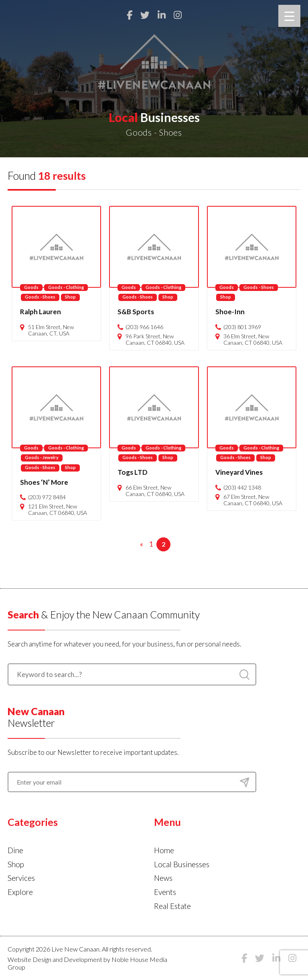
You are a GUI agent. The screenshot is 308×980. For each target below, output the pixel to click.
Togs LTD (133, 472)
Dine (15, 850)
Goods (31, 287)
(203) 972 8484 (47, 497)
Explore (20, 892)
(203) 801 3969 (242, 327)
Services (21, 878)
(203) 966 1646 (144, 327)
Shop (70, 297)
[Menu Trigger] (289, 16)
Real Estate (172, 906)
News (163, 878)
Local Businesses (182, 864)
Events (165, 892)
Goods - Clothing (66, 287)
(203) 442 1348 (242, 488)
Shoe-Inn (230, 312)
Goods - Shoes (40, 297)
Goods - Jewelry (42, 457)
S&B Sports (136, 312)
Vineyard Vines (239, 472)
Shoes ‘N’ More (44, 482)
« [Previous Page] (142, 544)
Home (164, 850)
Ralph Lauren (41, 312)
